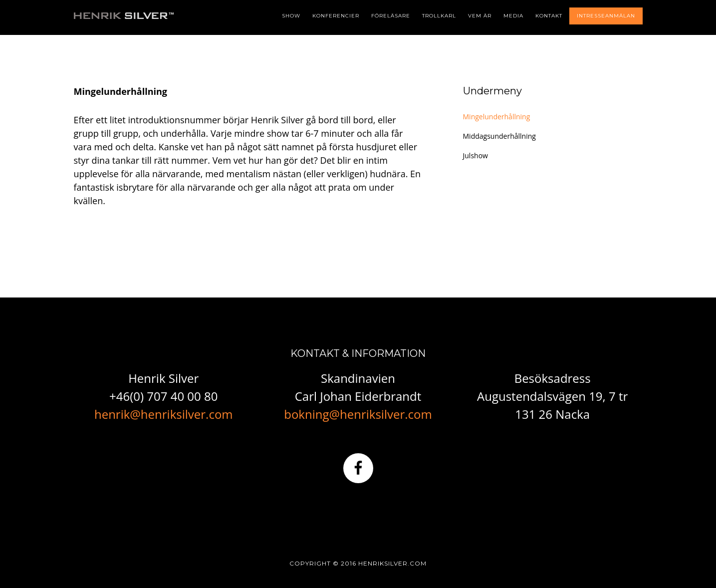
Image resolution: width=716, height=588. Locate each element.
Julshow (476, 155)
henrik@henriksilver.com (164, 414)
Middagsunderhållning (499, 136)
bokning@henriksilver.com (358, 414)
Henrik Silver (124, 30)
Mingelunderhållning (497, 117)
